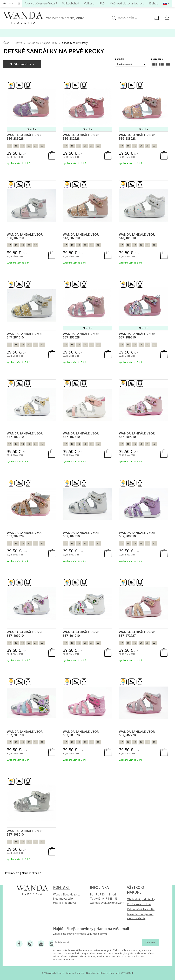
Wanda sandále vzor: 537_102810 (81, 435)
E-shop (154, 3)
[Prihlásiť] (167, 18)
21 (36, 146)
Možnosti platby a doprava (127, 3)
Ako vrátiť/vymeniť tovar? (41, 3)
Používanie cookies (139, 904)
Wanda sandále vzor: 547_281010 (25, 336)
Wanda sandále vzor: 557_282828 (25, 534)
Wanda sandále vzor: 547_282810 (81, 236)
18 (16, 146)
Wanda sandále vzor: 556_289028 (25, 137)
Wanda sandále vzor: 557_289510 (137, 336)
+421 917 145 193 (106, 899)
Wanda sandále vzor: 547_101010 (137, 236)
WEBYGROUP (127, 973)
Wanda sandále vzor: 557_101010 (81, 634)
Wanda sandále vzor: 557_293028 (81, 336)
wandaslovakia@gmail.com (107, 903)
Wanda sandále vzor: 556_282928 (81, 137)
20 (29, 146)
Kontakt (62, 887)
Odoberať (150, 942)
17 (10, 146)
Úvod (11, 3)
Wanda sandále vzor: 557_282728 (137, 733)
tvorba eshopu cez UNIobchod (81, 973)
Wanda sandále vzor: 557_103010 (25, 833)
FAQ (102, 3)
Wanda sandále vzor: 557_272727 (137, 634)
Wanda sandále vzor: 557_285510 (25, 733)
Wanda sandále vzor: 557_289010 (137, 435)
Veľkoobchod (71, 3)
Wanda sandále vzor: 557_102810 (81, 534)
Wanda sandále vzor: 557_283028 (81, 733)
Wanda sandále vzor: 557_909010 (137, 534)
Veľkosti (89, 3)
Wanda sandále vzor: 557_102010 (25, 435)
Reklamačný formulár (141, 909)
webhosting (103, 973)
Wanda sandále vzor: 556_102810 (25, 236)
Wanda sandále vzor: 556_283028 (137, 137)
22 (42, 146)
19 (23, 146)
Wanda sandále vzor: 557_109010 (25, 634)
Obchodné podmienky (141, 899)
